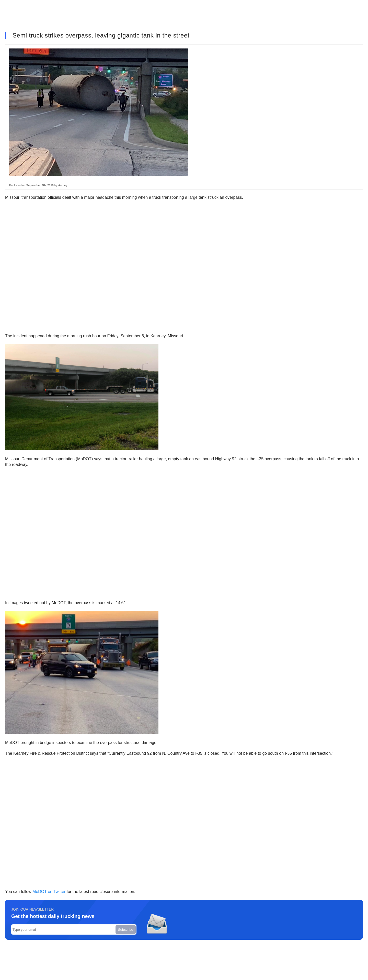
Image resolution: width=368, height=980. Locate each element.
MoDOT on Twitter (49, 892)
